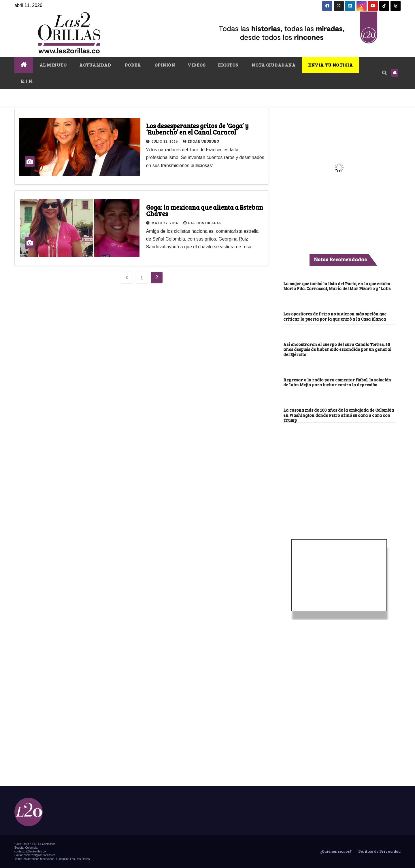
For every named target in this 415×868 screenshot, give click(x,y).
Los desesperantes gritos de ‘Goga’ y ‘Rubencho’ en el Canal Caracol (197, 129)
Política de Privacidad (379, 851)
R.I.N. (27, 81)
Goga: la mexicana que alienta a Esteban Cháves (205, 210)
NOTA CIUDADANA (273, 65)
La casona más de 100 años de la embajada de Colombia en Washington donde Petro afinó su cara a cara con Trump (339, 415)
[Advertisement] (339, 466)
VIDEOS (196, 65)
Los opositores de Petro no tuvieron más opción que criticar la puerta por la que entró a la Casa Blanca (335, 316)
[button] (384, 73)
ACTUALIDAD (95, 65)
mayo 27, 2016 (165, 223)
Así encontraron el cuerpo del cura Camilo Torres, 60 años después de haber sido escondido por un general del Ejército (337, 349)
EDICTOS (228, 65)
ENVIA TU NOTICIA (330, 65)
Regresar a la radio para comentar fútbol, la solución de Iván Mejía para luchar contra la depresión (337, 382)
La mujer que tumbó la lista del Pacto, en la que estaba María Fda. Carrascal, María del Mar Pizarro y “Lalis (337, 286)
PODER (132, 65)
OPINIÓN (164, 65)
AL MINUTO (53, 65)
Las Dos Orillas (202, 223)
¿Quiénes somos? (335, 851)
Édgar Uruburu (201, 141)
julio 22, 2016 (165, 141)
